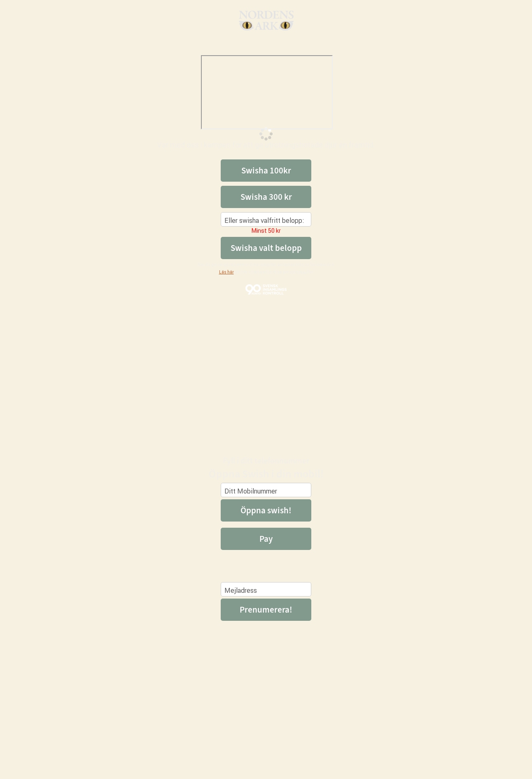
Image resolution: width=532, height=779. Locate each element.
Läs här (226, 272)
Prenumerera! (266, 610)
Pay (266, 539)
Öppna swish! (266, 510)
